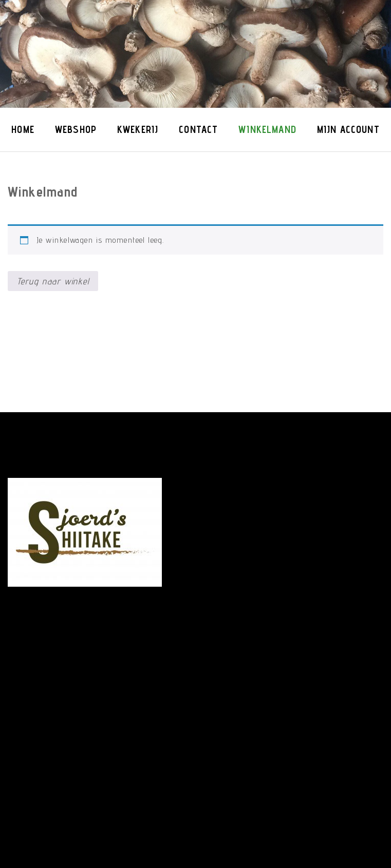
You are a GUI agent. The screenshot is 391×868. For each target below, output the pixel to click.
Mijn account (348, 129)
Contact (198, 129)
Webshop (76, 129)
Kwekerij (138, 129)
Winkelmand (267, 129)
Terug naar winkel (53, 281)
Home (23, 129)
